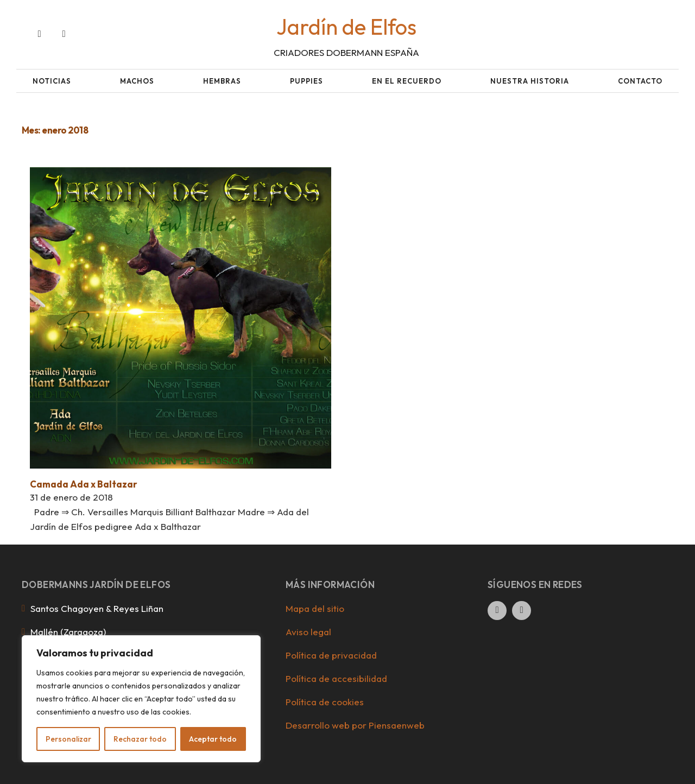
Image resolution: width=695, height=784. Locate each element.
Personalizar (68, 739)
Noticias (52, 81)
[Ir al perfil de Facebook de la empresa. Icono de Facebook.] (39, 34)
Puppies (307, 81)
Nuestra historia (530, 81)
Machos (137, 81)
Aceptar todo (213, 739)
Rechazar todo (140, 739)
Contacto (640, 81)
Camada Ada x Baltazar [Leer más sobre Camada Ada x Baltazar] (84, 484)
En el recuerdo (407, 81)
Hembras (222, 81)
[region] (141, 699)
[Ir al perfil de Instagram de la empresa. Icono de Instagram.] (64, 34)
